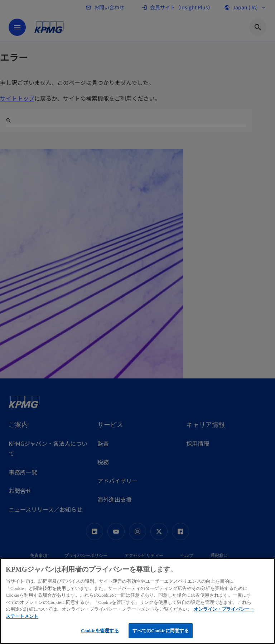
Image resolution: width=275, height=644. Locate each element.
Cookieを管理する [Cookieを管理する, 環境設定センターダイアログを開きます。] (100, 631)
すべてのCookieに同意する (161, 631)
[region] (137, 601)
